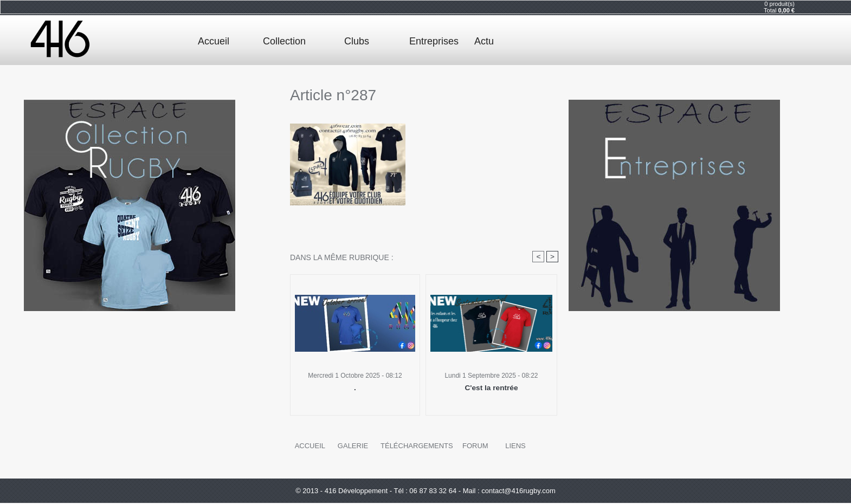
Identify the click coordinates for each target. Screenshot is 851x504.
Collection (284, 41)
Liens (511, 447)
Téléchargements (414, 447)
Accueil (214, 41)
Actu (484, 41)
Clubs (357, 41)
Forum (471, 447)
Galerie (352, 447)
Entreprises (434, 41)
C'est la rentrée (491, 388)
